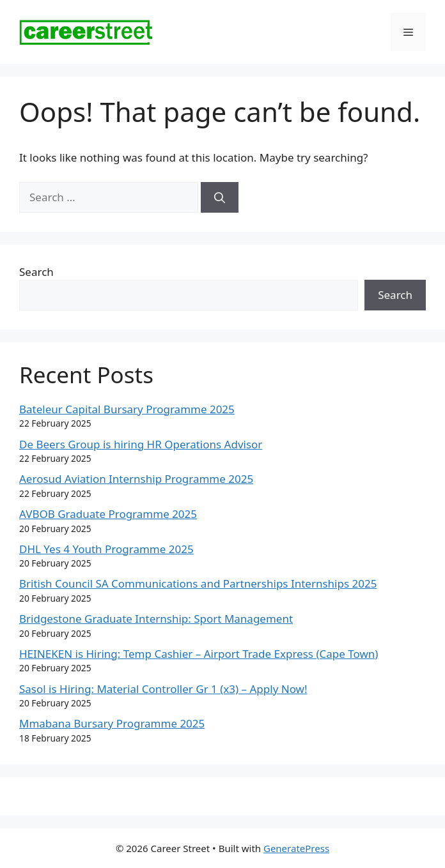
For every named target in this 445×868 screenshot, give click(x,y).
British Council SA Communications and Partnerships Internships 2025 (198, 583)
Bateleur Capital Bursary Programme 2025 (127, 409)
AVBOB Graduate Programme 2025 (108, 514)
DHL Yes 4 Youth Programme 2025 (106, 549)
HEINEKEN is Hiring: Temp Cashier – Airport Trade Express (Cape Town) (199, 654)
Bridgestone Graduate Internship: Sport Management (156, 619)
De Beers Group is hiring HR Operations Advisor (141, 444)
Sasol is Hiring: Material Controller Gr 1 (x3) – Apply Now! (163, 689)
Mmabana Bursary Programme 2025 (112, 723)
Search (36, 272)
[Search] (220, 197)
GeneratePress (296, 848)
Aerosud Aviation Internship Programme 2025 (136, 479)
